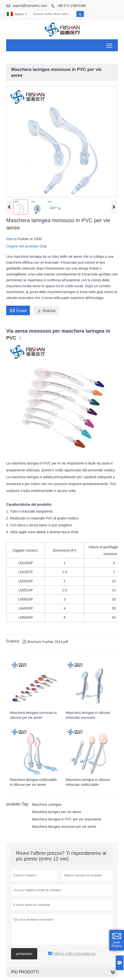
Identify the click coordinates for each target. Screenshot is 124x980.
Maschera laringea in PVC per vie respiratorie (66, 820)
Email (18, 311)
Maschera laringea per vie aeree (56, 812)
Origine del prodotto (23, 247)
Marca (12, 239)
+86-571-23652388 (71, 6)
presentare (24, 954)
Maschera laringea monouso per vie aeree (64, 827)
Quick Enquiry (117, 944)
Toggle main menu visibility (110, 44)
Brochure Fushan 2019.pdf (45, 642)
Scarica (46, 311)
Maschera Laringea (47, 805)
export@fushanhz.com (30, 6)
